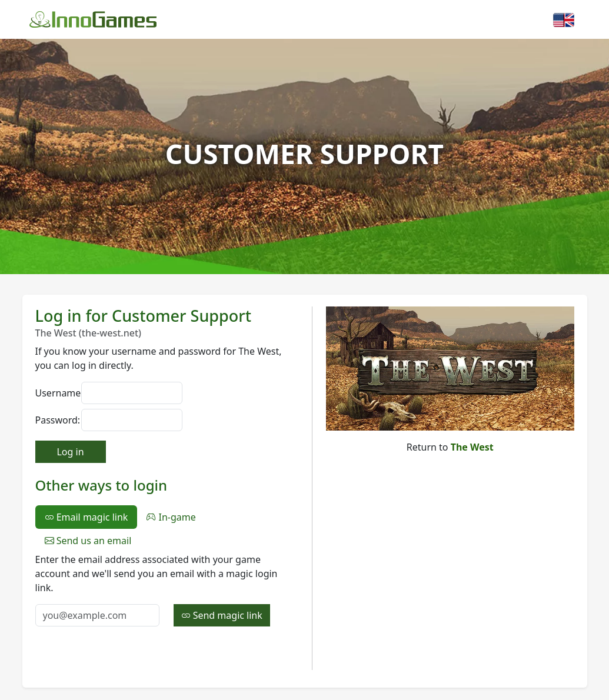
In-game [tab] (171, 517)
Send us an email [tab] (88, 541)
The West (472, 447)
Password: (55, 420)
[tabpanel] (167, 589)
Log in (70, 452)
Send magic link (222, 615)
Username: (55, 393)
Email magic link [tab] (86, 517)
